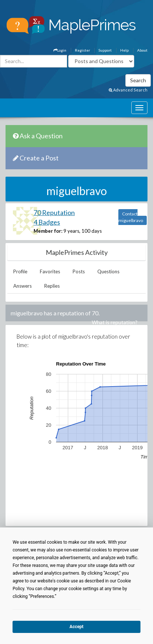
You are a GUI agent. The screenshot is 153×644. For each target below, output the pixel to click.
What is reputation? (115, 322)
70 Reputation (54, 212)
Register (82, 50)
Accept (77, 627)
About (142, 50)
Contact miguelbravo (131, 217)
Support (105, 50)
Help (124, 50)
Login (60, 50)
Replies (52, 286)
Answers (22, 286)
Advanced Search (128, 90)
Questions (108, 271)
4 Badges (47, 222)
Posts (79, 271)
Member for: (48, 231)
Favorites (50, 271)
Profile (20, 271)
